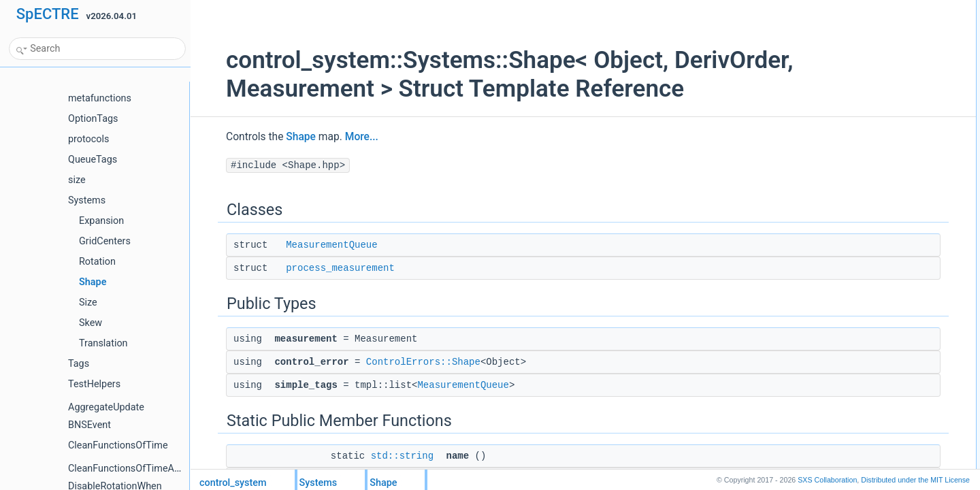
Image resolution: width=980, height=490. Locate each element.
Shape (278, 137)
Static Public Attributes (850, 157)
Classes (824, 7)
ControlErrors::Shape (399, 362)
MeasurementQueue (307, 245)
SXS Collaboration (827, 480)
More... (337, 137)
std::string (378, 456)
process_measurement (316, 268)
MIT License (915, 480)
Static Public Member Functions (867, 112)
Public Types (832, 52)
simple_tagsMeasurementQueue (879, 97)
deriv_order (841, 172)
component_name (853, 142)
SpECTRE (48, 14)
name (830, 127)
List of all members (844, 202)
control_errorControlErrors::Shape (882, 82)
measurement (845, 67)
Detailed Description (846, 187)
